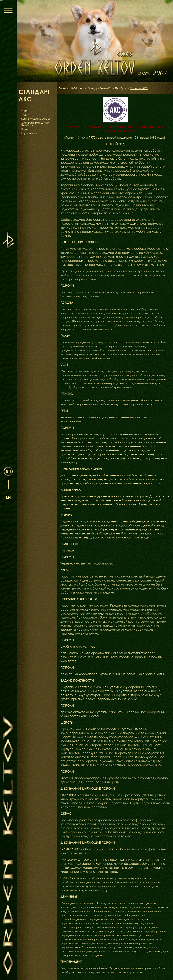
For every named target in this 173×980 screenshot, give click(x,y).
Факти (25, 115)
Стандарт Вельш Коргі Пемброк (36, 124)
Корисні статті (30, 133)
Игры (24, 129)
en (8, 497)
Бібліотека (79, 88)
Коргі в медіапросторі (35, 119)
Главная (64, 88)
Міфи (25, 111)
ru (8, 471)
